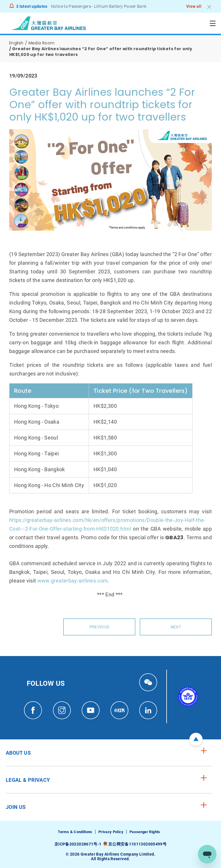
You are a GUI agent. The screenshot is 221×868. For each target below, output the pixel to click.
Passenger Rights (145, 832)
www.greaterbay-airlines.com (73, 581)
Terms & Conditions (75, 832)
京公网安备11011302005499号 (137, 844)
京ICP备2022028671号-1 (78, 844)
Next (176, 627)
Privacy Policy (111, 832)
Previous (99, 627)
